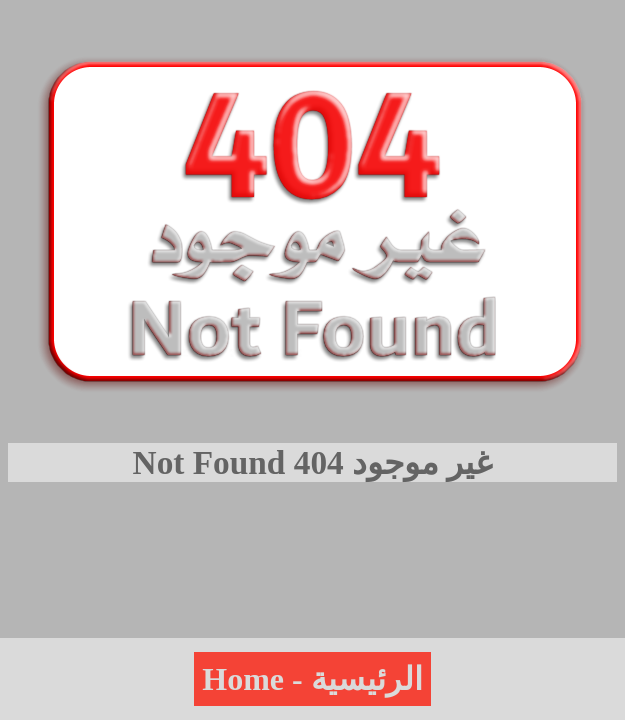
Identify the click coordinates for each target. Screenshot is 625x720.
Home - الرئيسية (312, 679)
